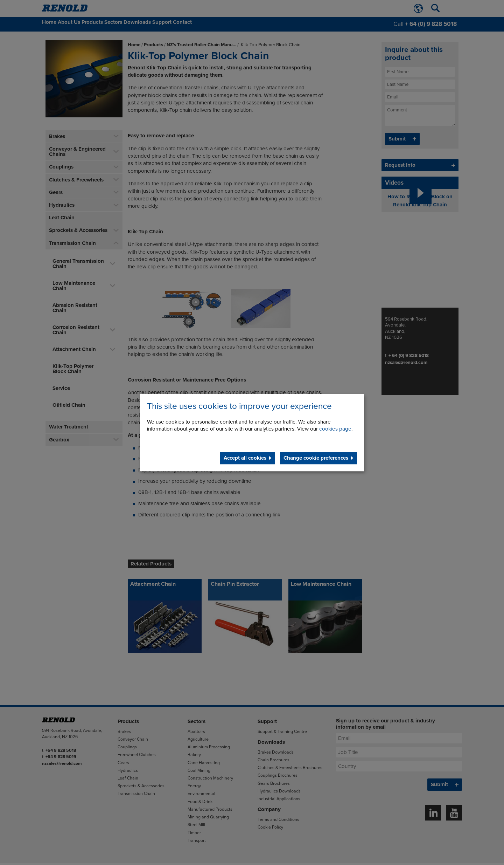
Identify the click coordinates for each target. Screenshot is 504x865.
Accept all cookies (245, 458)
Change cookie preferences (316, 458)
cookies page (335, 429)
